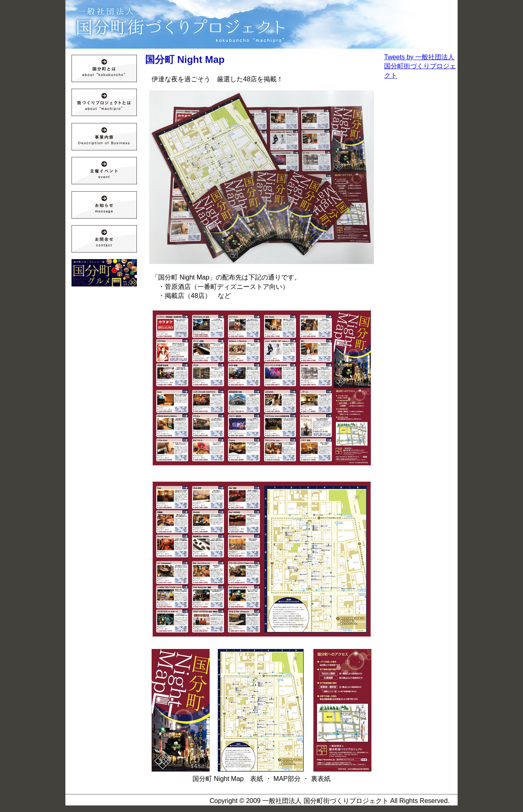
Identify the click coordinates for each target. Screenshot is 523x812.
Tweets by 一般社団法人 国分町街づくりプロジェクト (420, 66)
